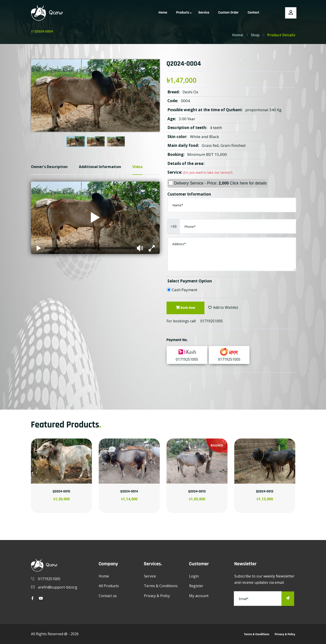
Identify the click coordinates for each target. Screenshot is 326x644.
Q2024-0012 (265, 491)
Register (196, 586)
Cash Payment (185, 290)
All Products (109, 586)
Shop (255, 35)
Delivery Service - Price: (218, 183)
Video (137, 167)
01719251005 (212, 321)
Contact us (108, 596)
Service (204, 13)
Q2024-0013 (197, 491)
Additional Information (100, 167)
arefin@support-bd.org (58, 587)
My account (199, 596)
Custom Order (228, 13)
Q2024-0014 (129, 491)
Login (194, 576)
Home (163, 13)
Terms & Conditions (161, 586)
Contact (253, 13)
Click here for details (248, 183)
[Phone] (238, 226)
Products (183, 13)
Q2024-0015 (61, 491)
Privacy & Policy (157, 596)
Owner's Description (49, 167)
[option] (61, 481)
